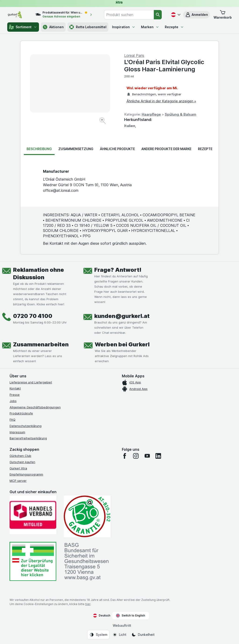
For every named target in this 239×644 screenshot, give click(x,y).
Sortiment (23, 27)
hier (88, 604)
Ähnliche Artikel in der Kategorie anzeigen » (161, 101)
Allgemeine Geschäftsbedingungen (35, 407)
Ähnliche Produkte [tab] (117, 149)
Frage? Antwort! (118, 270)
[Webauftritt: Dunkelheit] (143, 635)
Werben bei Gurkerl (122, 344)
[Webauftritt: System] (98, 635)
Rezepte (174, 27)
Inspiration (124, 27)
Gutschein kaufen (22, 462)
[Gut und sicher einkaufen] (87, 517)
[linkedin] (158, 456)
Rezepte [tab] (205, 149)
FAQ (12, 420)
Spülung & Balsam (181, 114)
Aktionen (53, 27)
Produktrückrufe (21, 413)
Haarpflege (151, 114)
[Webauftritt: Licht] (119, 635)
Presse (15, 395)
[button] (197, 15)
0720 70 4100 (33, 316)
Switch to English (131, 616)
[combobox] (129, 15)
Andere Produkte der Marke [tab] (166, 149)
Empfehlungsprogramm (26, 474)
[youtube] (147, 456)
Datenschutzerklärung (26, 426)
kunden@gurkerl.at (122, 316)
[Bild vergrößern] (103, 121)
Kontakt (15, 388)
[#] (33, 561)
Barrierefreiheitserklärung (28, 438)
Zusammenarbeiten (41, 344)
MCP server (18, 481)
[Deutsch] (175, 15)
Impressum (17, 432)
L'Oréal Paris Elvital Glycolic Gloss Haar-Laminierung (164, 65)
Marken (150, 27)
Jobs (13, 401)
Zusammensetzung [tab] (76, 149)
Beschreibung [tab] (39, 149)
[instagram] (136, 456)
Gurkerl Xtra (18, 468)
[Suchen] (158, 15)
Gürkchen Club (20, 456)
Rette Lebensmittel (88, 27)
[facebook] (125, 456)
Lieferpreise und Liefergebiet (31, 382)
